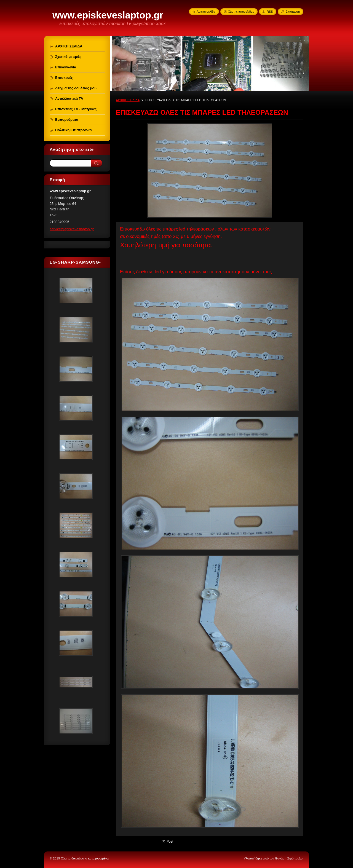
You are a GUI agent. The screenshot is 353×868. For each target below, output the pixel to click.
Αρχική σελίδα (206, 12)
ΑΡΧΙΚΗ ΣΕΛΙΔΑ (128, 100)
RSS (270, 12)
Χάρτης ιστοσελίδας (241, 12)
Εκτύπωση (293, 12)
